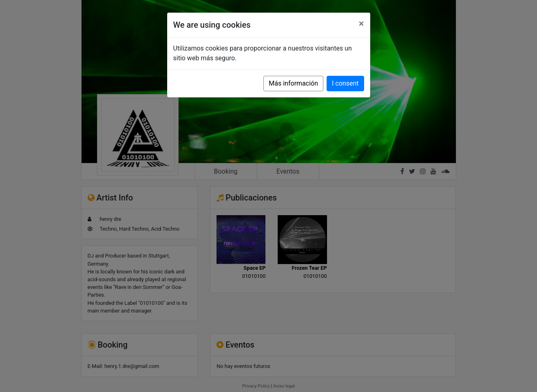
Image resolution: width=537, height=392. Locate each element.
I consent (345, 83)
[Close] (361, 24)
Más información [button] (293, 83)
